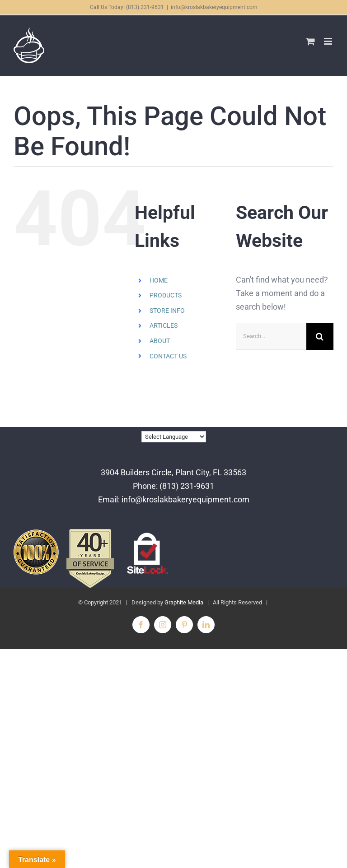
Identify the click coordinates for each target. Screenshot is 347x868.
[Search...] (271, 336)
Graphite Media (184, 602)
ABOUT (160, 341)
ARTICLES (164, 325)
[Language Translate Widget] (174, 437)
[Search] (320, 336)
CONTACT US (168, 356)
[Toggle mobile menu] (329, 41)
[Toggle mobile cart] (310, 41)
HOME (159, 280)
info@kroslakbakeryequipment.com (214, 7)
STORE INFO (167, 311)
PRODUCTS (166, 295)
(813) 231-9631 (187, 486)
